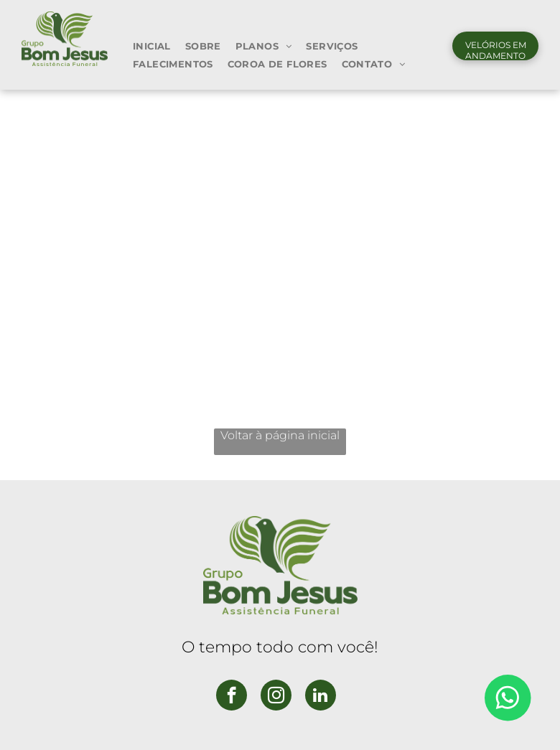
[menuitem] (152, 46)
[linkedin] (321, 697)
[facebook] (232, 697)
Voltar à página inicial (280, 435)
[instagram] (276, 697)
